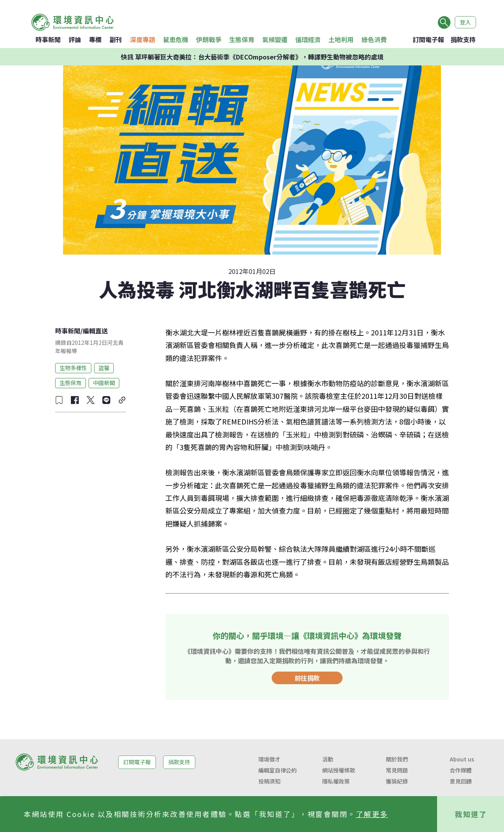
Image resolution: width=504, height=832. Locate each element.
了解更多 (372, 814)
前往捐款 (307, 678)
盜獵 (104, 368)
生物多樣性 (73, 368)
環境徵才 (269, 759)
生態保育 (242, 39)
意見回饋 (461, 781)
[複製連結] (122, 400)
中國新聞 (104, 383)
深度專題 (143, 39)
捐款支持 (463, 39)
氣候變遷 (275, 39)
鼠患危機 (176, 39)
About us (462, 759)
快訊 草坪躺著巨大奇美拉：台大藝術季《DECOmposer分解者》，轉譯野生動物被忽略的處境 (252, 57)
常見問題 (397, 770)
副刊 (116, 39)
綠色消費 (374, 39)
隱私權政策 (336, 781)
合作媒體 (461, 770)
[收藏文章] (59, 400)
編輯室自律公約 (278, 770)
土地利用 (341, 39)
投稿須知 (269, 781)
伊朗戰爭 (209, 39)
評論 (75, 39)
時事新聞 (48, 39)
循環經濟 (308, 39)
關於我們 (397, 759)
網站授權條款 (339, 770)
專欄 (95, 39)
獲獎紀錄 (397, 781)
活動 (328, 759)
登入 (465, 22)
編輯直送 (95, 331)
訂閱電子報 (428, 39)
